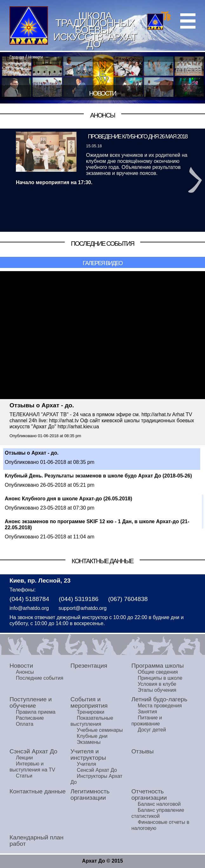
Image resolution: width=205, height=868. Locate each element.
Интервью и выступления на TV (32, 767)
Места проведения (160, 706)
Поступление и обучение (31, 702)
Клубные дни (92, 736)
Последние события (40, 678)
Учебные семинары (100, 730)
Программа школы (158, 666)
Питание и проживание (147, 721)
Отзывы (142, 751)
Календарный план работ (36, 841)
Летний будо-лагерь (159, 699)
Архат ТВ (159, 20)
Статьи (24, 776)
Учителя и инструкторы (88, 754)
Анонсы (25, 672)
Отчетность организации (149, 795)
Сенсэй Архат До (97, 770)
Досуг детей (152, 730)
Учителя (86, 764)
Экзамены (89, 742)
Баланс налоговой (159, 804)
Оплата (25, 724)
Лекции (24, 758)
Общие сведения (158, 672)
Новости (36, 57)
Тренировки (91, 712)
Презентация (89, 666)
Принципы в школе (160, 678)
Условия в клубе (157, 684)
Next (195, 180)
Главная (17, 57)
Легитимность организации (90, 795)
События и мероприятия (89, 702)
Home (29, 26)
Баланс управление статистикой (158, 813)
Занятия (147, 712)
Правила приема (36, 712)
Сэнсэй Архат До (33, 751)
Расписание (30, 718)
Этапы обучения (157, 690)
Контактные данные (38, 791)
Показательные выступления (92, 721)
